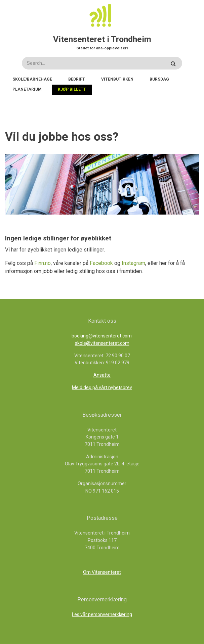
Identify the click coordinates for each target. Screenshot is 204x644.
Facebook (102, 263)
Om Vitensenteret (102, 572)
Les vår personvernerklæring (102, 614)
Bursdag (159, 79)
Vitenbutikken (117, 79)
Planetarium (27, 89)
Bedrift (77, 79)
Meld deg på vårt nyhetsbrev (102, 387)
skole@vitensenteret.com (102, 343)
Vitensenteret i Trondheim (102, 39)
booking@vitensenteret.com (102, 336)
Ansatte (102, 375)
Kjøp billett (72, 89)
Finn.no (43, 263)
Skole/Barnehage (32, 79)
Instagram (133, 263)
